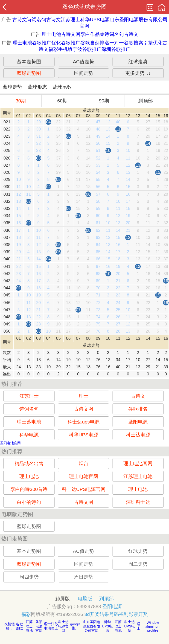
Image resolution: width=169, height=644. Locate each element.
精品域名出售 (29, 463)
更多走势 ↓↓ (138, 73)
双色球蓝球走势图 (84, 7)
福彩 (26, 614)
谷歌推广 (71, 43)
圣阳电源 (138, 422)
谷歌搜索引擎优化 (143, 43)
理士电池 (51, 34)
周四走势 (29, 577)
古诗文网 (71, 34)
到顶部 (146, 101)
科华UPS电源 (95, 19)
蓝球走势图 (29, 73)
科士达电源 (138, 435)
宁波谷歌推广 (87, 49)
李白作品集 (92, 34)
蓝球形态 (37, 87)
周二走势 (138, 564)
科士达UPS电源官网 (84, 489)
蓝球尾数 (62, 87)
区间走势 (84, 73)
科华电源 (29, 435)
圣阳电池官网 (10, 443)
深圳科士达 (138, 502)
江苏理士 (70, 19)
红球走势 (138, 62)
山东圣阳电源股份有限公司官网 (92, 626)
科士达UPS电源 (129, 626)
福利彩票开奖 (133, 614)
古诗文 (20, 19)
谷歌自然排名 (95, 43)
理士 (84, 396)
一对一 (117, 43)
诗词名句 (37, 19)
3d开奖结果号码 (102, 614)
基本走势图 (29, 62)
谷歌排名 (138, 409)
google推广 (75, 626)
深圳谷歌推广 (116, 49)
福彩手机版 (60, 49)
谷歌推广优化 (47, 43)
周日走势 (84, 577)
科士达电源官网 (63, 626)
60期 (62, 101)
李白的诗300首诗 (29, 489)
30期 (21, 101)
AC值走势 (84, 62)
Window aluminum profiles (153, 626)
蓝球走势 (12, 87)
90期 (104, 101)
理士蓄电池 (29, 422)
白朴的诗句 (29, 502)
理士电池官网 (138, 463)
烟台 (84, 463)
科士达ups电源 (83, 422)
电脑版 (85, 599)
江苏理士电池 (138, 476)
